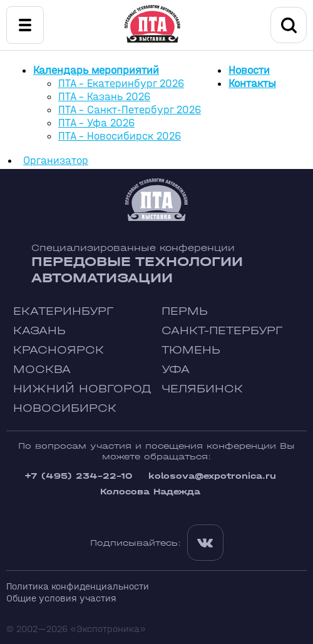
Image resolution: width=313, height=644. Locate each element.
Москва (42, 370)
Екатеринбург (63, 311)
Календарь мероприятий (96, 70)
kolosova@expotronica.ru (212, 476)
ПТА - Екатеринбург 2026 (121, 84)
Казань (39, 331)
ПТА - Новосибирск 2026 (120, 136)
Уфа (176, 370)
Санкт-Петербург (222, 331)
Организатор (56, 161)
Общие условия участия (61, 598)
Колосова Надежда (150, 492)
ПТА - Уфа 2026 (96, 123)
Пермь (185, 311)
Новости (249, 70)
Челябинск (202, 389)
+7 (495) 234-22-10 (78, 476)
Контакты (252, 84)
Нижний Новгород (82, 389)
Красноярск (59, 350)
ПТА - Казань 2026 (104, 97)
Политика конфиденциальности (78, 586)
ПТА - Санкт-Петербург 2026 (130, 110)
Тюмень (191, 350)
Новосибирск (65, 408)
